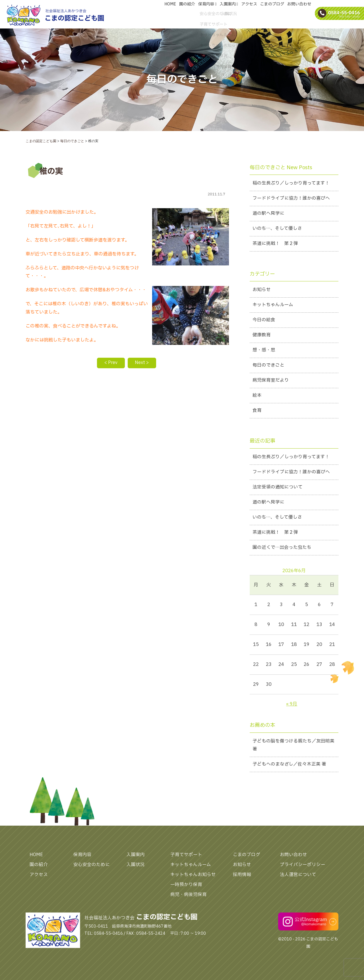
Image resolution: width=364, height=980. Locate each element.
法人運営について (298, 880)
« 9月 (292, 709)
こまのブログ (247, 860)
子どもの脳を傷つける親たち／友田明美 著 (293, 750)
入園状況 (136, 870)
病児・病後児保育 (189, 900)
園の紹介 (39, 870)
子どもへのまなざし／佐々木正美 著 (289, 770)
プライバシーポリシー (303, 870)
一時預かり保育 (186, 890)
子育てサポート (186, 860)
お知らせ (242, 870)
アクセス (39, 880)
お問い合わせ (293, 860)
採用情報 (242, 880)
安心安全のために (92, 870)
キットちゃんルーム (191, 870)
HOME (36, 860)
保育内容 (82, 860)
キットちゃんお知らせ (193, 880)
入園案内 (136, 860)
